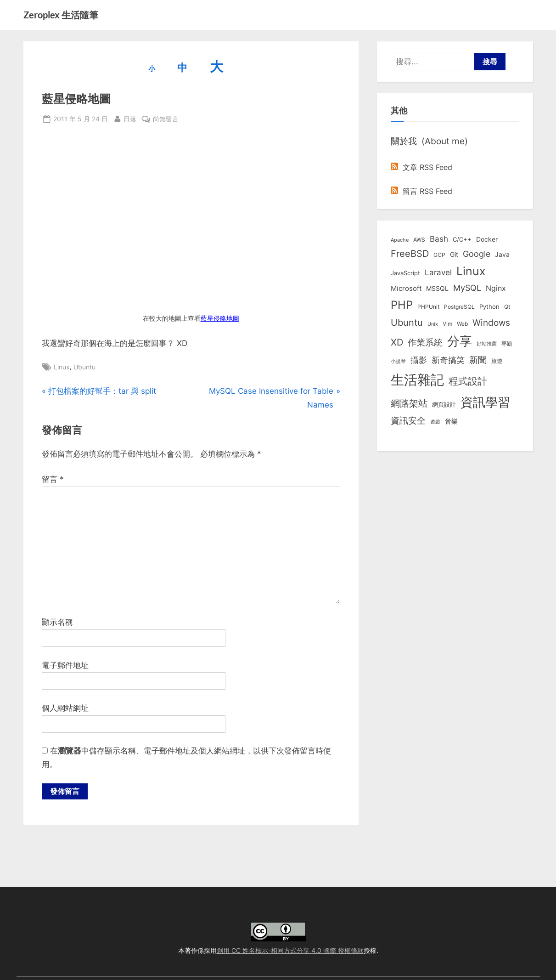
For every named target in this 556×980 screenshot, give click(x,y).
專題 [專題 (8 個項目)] (507, 343)
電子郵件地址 (65, 665)
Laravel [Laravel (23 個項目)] (438, 272)
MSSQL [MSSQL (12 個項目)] (437, 289)
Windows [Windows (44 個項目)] (491, 323)
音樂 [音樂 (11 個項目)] (451, 421)
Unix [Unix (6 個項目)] (433, 324)
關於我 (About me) (429, 141)
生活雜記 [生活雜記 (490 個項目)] (417, 380)
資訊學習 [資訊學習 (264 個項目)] (485, 402)
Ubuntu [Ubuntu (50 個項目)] (407, 323)
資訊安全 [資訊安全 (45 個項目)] (408, 420)
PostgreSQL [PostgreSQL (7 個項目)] (459, 307)
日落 (130, 118)
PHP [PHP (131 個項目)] (402, 305)
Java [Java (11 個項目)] (502, 255)
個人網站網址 (65, 708)
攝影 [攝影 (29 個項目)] (419, 360)
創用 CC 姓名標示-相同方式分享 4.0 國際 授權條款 (290, 950)
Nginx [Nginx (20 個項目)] (496, 288)
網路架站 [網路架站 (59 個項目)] (409, 403)
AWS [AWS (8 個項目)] (419, 240)
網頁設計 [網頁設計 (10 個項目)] (444, 404)
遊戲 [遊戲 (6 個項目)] (435, 422)
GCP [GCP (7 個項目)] (439, 255)
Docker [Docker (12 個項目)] (487, 239)
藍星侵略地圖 (220, 318)
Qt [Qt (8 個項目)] (507, 307)
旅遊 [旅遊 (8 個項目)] (497, 361)
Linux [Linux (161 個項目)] (471, 271)
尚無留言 (166, 119)
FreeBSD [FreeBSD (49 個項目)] (410, 254)
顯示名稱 (57, 622)
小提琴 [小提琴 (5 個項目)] (398, 361)
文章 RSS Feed (421, 167)
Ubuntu (84, 367)
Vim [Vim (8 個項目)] (447, 324)
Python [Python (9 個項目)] (489, 307)
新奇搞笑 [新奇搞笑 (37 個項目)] (448, 360)
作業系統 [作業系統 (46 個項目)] (425, 342)
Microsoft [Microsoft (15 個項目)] (406, 289)
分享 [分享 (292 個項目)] (460, 341)
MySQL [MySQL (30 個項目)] (467, 288)
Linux (62, 367)
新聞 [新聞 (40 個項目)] (478, 360)
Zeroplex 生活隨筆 (61, 15)
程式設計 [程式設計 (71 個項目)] (468, 381)
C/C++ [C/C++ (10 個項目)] (462, 239)
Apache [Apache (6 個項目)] (400, 240)
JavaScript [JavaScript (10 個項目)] (405, 273)
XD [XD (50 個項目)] (397, 342)
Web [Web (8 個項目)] (462, 324)
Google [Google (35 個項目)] (477, 254)
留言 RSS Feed (421, 191)
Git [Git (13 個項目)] (454, 254)
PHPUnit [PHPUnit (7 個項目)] (428, 307)
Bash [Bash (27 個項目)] (439, 239)
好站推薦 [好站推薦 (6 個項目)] (487, 344)
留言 (53, 479)
